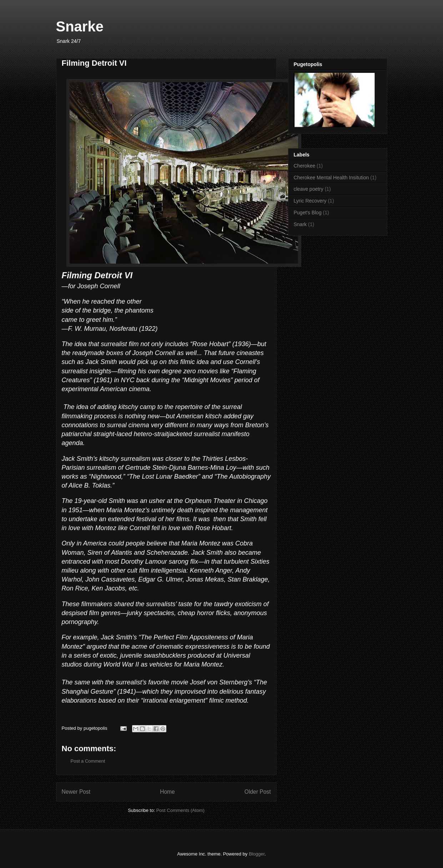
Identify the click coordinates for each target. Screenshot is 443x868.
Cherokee (305, 166)
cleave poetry (309, 189)
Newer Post (76, 792)
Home (167, 792)
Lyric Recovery (310, 201)
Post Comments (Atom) (180, 810)
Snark (300, 224)
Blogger (257, 854)
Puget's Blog (308, 213)
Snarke (80, 26)
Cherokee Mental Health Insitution (331, 178)
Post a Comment (88, 761)
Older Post (258, 792)
